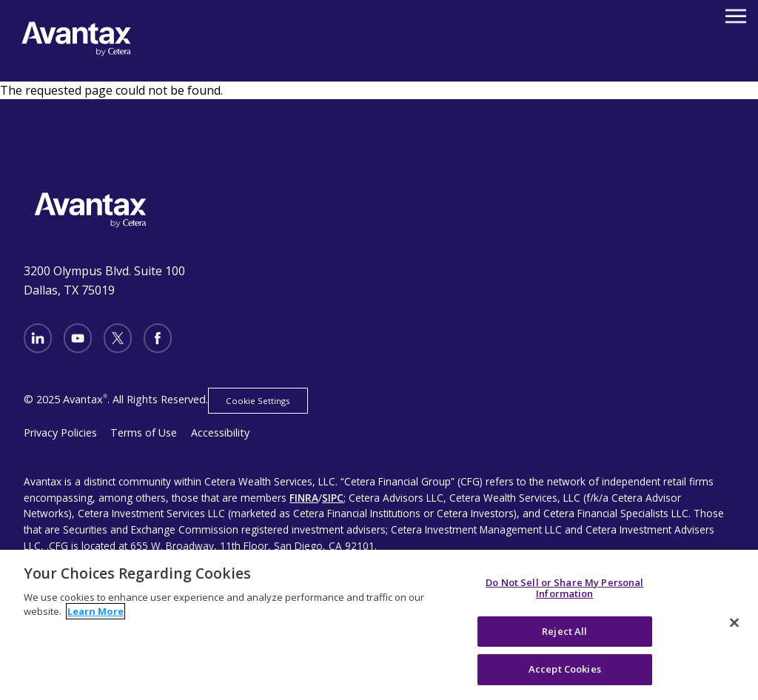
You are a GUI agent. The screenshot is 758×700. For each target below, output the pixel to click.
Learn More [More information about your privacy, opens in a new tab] (95, 611)
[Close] (734, 623)
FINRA (304, 498)
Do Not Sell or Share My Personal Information (564, 588)
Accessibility (220, 433)
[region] (379, 625)
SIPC (333, 498)
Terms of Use (144, 433)
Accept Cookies (565, 669)
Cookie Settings (258, 401)
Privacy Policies (60, 433)
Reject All (564, 631)
